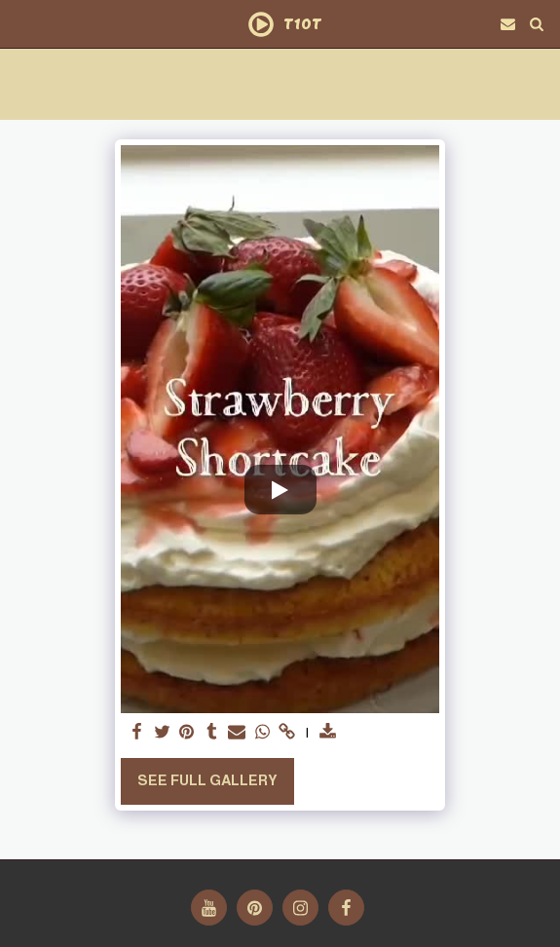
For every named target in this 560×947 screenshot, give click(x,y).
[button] (21, 23)
